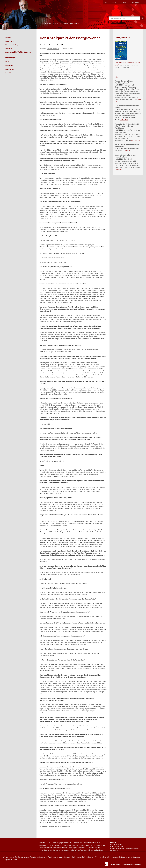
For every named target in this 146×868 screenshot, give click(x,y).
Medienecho (9, 65)
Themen (8, 48)
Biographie (9, 41)
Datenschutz (135, 2)
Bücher (7, 61)
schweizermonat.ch (53, 49)
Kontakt (114, 2)
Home (107, 2)
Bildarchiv (8, 73)
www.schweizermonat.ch (61, 827)
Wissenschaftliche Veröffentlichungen (18, 53)
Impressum (124, 2)
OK (106, 864)
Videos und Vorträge (13, 45)
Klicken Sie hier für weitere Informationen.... (126, 865)
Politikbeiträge (10, 58)
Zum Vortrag (136, 140)
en (144, 2)
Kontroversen (10, 69)
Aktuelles (8, 37)
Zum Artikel (124, 120)
